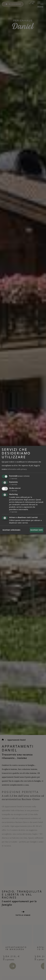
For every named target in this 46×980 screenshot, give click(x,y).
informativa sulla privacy (17, 469)
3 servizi (13, 478)
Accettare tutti (36, 530)
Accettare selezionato (11, 530)
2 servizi (13, 491)
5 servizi (13, 512)
